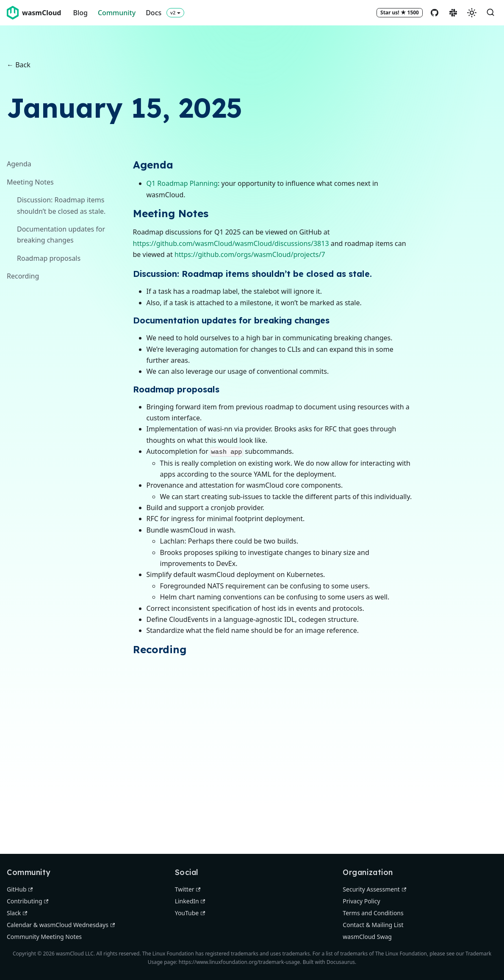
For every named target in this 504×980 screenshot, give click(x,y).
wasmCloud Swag (367, 937)
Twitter (188, 889)
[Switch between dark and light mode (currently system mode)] (472, 13)
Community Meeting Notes (44, 937)
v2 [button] (173, 12)
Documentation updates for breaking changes (61, 235)
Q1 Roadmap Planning (182, 183)
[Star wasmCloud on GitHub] (400, 13)
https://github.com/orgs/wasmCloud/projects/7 (250, 254)
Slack (17, 913)
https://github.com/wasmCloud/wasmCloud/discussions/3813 (231, 243)
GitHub (20, 889)
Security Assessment (374, 889)
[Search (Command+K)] (490, 13)
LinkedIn (190, 901)
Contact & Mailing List (373, 925)
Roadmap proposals (49, 258)
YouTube (190, 913)
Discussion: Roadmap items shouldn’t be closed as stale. (61, 205)
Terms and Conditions (373, 913)
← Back (19, 65)
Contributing (28, 901)
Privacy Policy (361, 901)
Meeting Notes (30, 182)
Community (117, 13)
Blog (80, 13)
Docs (154, 13)
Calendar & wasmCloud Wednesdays (61, 925)
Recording (23, 276)
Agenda (19, 164)
